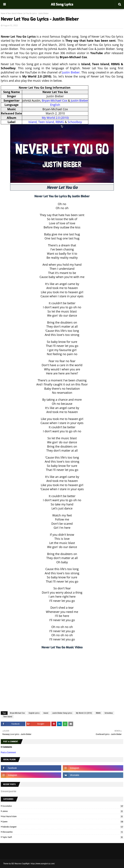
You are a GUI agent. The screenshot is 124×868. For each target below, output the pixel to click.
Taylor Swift (63, 837)
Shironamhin (63, 832)
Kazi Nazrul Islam (63, 816)
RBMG (60, 122)
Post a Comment (8, 752)
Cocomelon (63, 806)
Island (33, 122)
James (63, 811)
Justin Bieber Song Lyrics (62, 713)
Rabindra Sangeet (63, 827)
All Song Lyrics (62, 4)
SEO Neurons (16, 864)
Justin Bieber (71, 72)
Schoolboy (75, 122)
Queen (63, 822)
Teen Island (12, 13)
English (55, 105)
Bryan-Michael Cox (54, 100)
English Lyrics (34, 713)
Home (3, 13)
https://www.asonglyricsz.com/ (43, 864)
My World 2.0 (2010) (55, 118)
